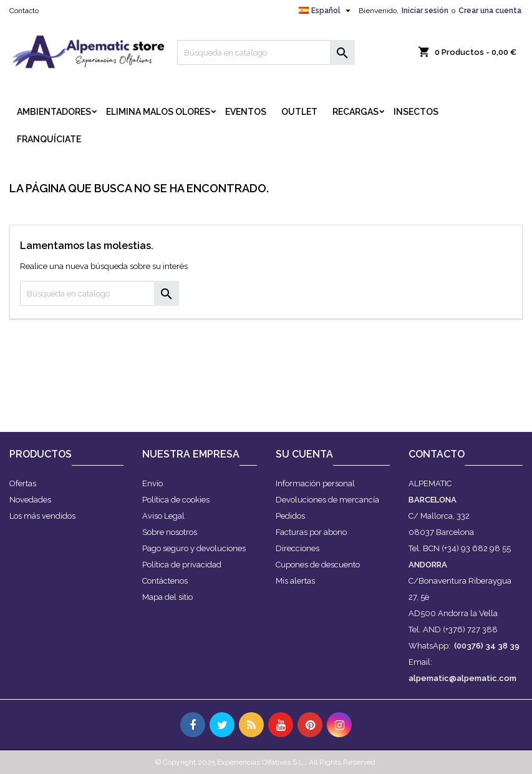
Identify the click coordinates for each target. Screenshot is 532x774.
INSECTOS (416, 112)
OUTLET (299, 112)
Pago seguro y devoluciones (194, 548)
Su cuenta (304, 454)
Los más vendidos (42, 516)
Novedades (30, 500)
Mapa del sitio (167, 597)
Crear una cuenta (490, 11)
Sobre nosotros (170, 532)
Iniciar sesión (425, 11)
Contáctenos (165, 581)
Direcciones (297, 548)
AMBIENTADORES (54, 112)
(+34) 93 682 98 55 (476, 548)
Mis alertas (295, 581)
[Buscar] (266, 52)
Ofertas (23, 483)
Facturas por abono (311, 532)
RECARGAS (355, 112)
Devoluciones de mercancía (327, 500)
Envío (152, 483)
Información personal (315, 483)
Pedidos (290, 516)
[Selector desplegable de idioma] (326, 11)
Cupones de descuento (318, 565)
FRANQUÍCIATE (49, 139)
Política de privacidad (182, 565)
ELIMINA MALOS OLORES (158, 112)
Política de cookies (176, 500)
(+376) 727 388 (470, 629)
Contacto (24, 11)
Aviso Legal (163, 516)
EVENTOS (246, 112)
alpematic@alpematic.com (462, 678)
